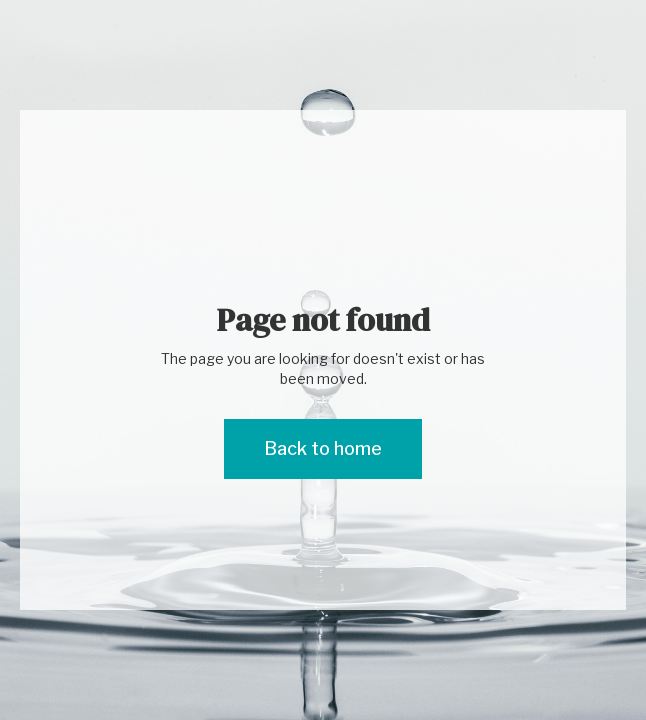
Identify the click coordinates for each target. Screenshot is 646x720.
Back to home (323, 448)
